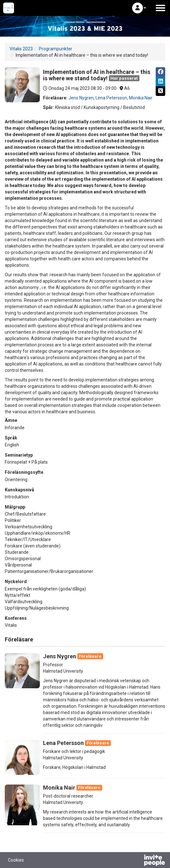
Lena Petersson (111, 98)
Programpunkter (56, 49)
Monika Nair (141, 98)
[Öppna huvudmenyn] (160, 8)
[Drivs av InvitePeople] (138, 861)
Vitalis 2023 (21, 49)
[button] (139, 8)
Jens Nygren (81, 98)
